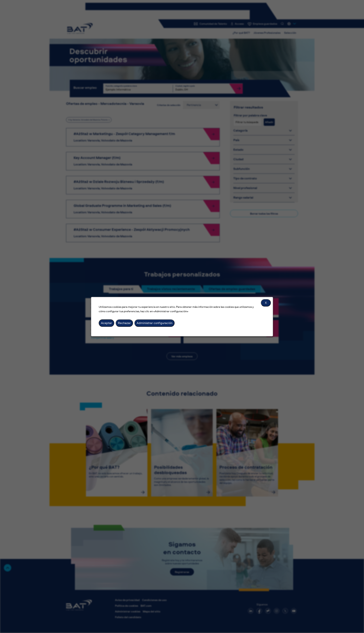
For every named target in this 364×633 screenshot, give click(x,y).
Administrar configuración (155, 323)
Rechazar (124, 323)
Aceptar (107, 323)
